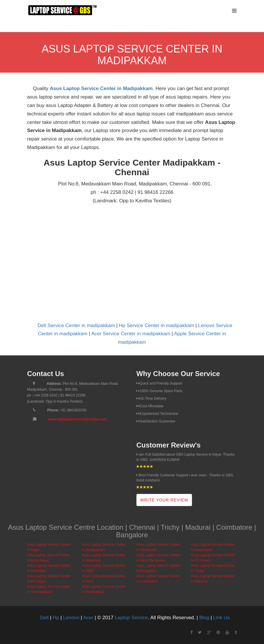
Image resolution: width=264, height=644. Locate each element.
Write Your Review (164, 500)
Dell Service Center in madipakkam (76, 325)
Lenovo (71, 618)
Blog (204, 618)
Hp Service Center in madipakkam (156, 325)
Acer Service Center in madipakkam (131, 334)
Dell (44, 618)
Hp (56, 618)
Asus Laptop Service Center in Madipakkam (101, 88)
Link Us (222, 618)
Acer (88, 618)
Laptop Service (131, 618)
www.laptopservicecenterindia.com (77, 419)
